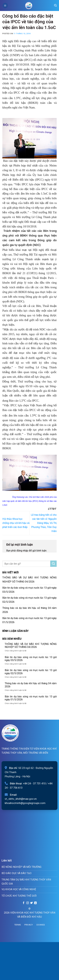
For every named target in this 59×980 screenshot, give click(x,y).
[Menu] (5, 5)
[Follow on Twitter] (31, 903)
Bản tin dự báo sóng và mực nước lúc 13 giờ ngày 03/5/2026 (29, 590)
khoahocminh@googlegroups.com (25, 803)
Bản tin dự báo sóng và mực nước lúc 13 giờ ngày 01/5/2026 (29, 620)
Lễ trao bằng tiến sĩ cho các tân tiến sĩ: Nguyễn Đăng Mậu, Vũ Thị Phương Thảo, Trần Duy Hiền (44, 523)
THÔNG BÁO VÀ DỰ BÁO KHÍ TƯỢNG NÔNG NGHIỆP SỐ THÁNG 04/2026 (29, 580)
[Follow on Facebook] (24, 903)
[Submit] (53, 564)
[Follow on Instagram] (28, 903)
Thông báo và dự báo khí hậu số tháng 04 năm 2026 (29, 610)
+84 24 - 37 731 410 (34, 783)
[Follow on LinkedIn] (35, 903)
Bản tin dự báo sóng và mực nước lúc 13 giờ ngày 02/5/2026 (29, 600)
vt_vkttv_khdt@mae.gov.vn (21, 799)
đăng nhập (22, 551)
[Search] (55, 5)
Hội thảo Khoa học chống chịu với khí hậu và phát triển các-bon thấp (16, 523)
